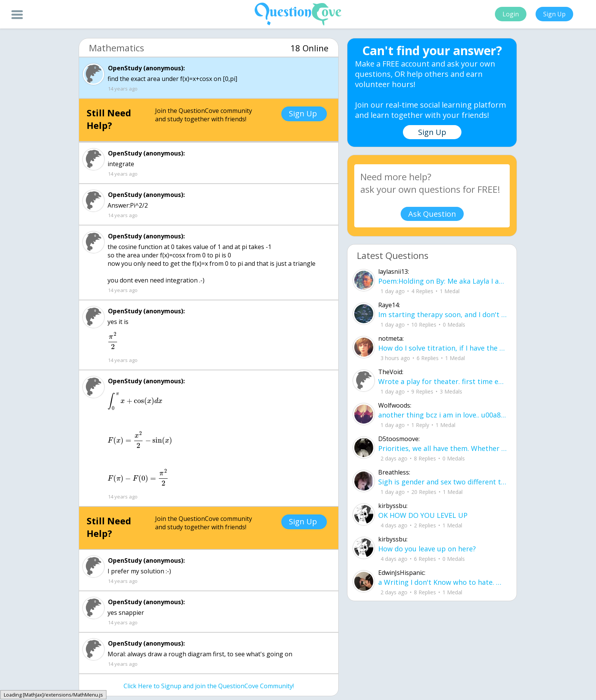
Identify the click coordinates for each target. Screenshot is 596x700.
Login (511, 14)
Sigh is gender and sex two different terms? (443, 482)
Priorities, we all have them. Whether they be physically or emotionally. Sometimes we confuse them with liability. (443, 448)
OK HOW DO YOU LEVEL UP (423, 515)
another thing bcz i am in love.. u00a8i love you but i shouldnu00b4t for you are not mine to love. (443, 415)
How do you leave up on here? (427, 549)
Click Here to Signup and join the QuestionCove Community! (209, 686)
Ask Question (432, 214)
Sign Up (554, 14)
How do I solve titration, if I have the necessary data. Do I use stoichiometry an (443, 348)
